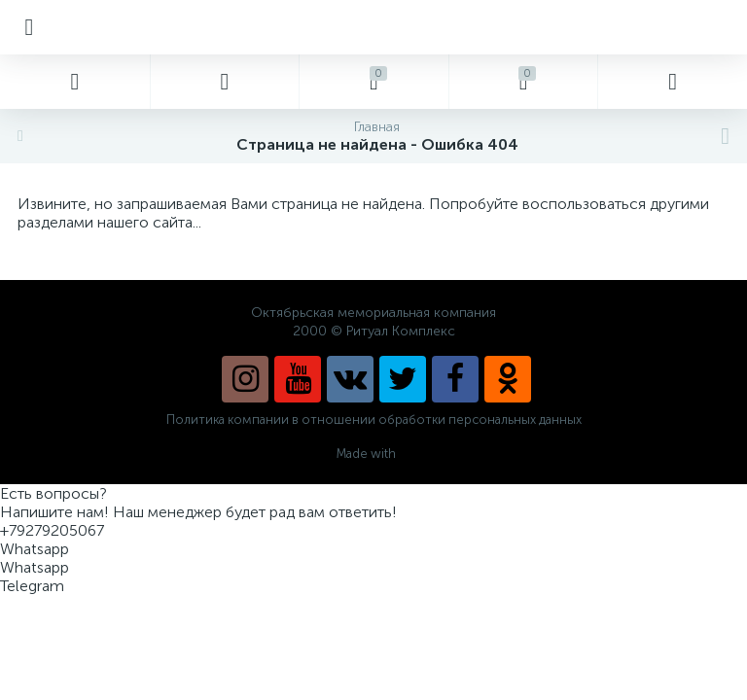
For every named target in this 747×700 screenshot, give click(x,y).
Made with (374, 454)
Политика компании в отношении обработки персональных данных (374, 420)
